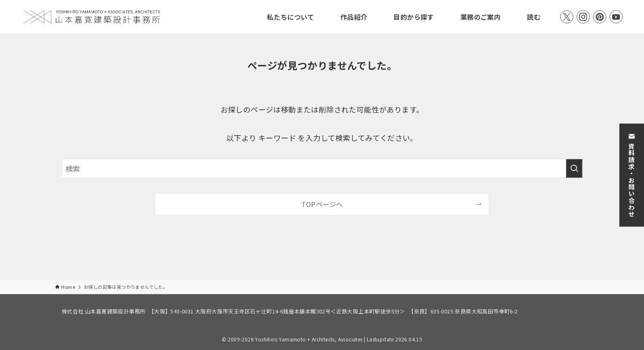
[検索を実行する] (574, 168)
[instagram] (583, 17)
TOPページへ (322, 204)
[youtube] (616, 17)
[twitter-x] (567, 17)
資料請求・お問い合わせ (632, 175)
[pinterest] (600, 17)
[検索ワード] (322, 168)
